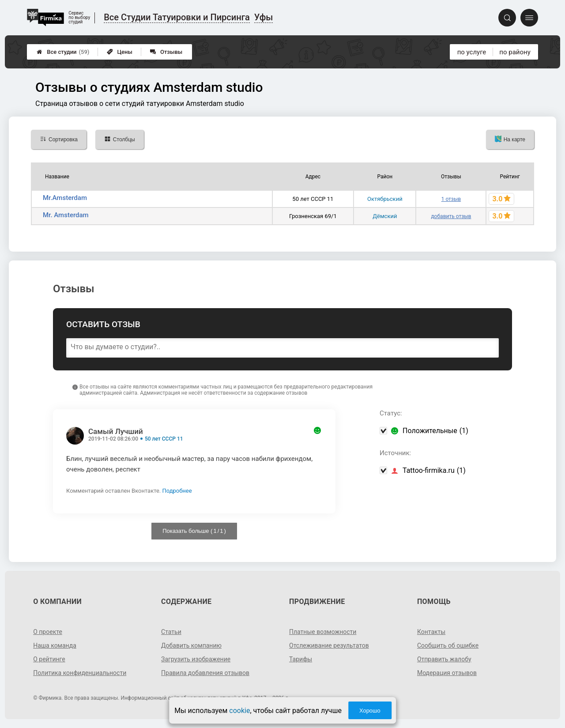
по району (515, 52)
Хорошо (370, 711)
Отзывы (166, 52)
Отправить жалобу (444, 659)
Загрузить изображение (196, 659)
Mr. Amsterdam (66, 215)
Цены (120, 52)
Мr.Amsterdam (65, 198)
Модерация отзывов (447, 673)
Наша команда (55, 645)
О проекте (48, 632)
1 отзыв (451, 199)
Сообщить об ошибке (448, 645)
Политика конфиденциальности (80, 673)
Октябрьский (385, 199)
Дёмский (385, 216)
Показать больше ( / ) (194, 531)
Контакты (431, 632)
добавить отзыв (451, 216)
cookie (239, 711)
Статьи (171, 632)
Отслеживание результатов (329, 645)
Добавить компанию (191, 645)
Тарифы (301, 659)
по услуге (472, 52)
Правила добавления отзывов (205, 673)
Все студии (63, 52)
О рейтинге (49, 659)
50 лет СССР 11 (164, 439)
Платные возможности (323, 632)
